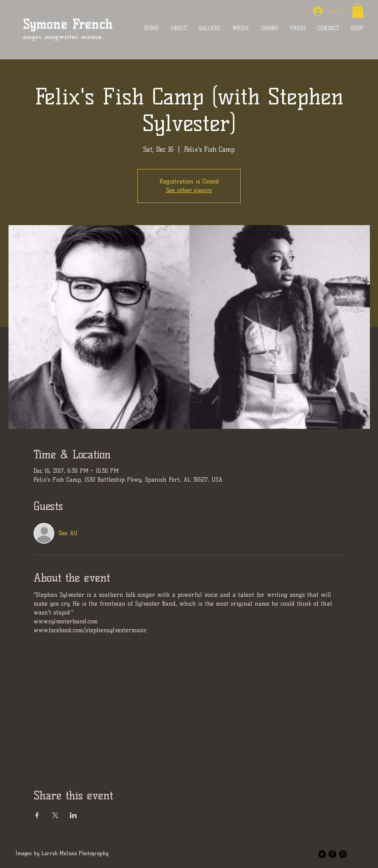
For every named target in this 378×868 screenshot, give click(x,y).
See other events (189, 190)
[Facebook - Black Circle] (332, 854)
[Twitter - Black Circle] (322, 854)
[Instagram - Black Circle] (343, 854)
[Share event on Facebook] (37, 815)
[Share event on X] (55, 815)
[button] (358, 11)
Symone (45, 24)
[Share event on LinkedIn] (73, 815)
